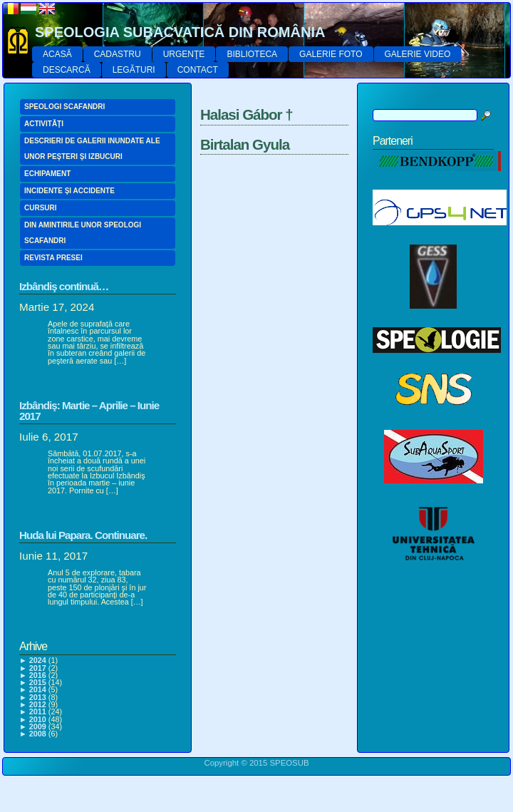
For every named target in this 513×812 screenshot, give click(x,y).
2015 (38, 682)
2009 (38, 726)
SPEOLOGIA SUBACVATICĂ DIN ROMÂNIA (180, 32)
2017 (38, 668)
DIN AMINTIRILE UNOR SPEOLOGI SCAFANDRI (83, 233)
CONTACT (198, 70)
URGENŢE (184, 54)
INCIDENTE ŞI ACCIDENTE (69, 191)
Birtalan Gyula (245, 144)
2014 (38, 689)
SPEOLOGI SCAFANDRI (64, 107)
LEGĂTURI (134, 70)
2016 (38, 675)
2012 (38, 704)
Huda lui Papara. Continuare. (83, 535)
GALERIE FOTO (331, 54)
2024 (38, 660)
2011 (38, 711)
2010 (38, 719)
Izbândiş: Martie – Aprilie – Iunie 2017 (89, 411)
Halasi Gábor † (247, 114)
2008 (38, 734)
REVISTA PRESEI (53, 258)
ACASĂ (57, 54)
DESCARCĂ (67, 70)
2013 (38, 697)
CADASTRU (118, 54)
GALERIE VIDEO (418, 54)
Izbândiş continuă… (64, 286)
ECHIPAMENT (47, 174)
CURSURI (41, 208)
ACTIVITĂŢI (44, 124)
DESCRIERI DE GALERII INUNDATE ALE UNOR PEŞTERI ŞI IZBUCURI (92, 149)
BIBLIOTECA (252, 54)
